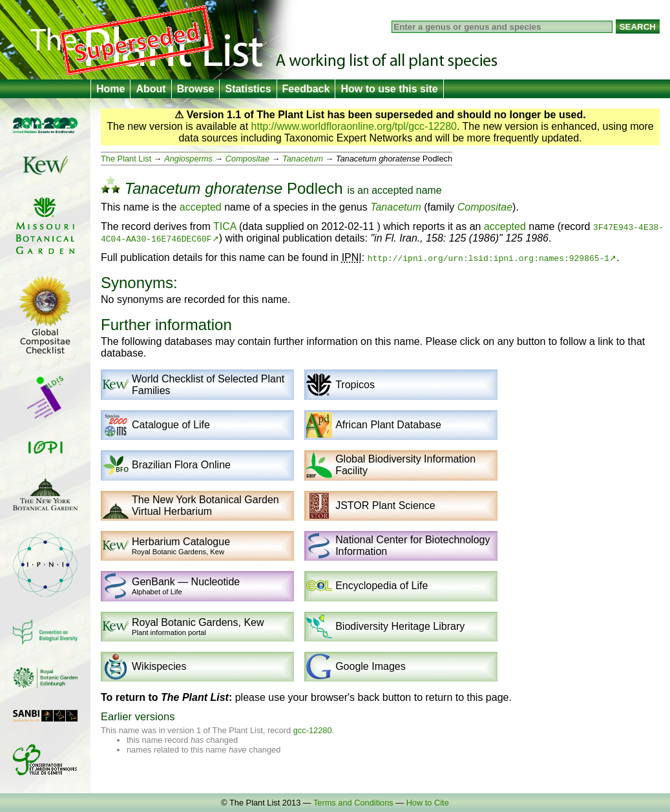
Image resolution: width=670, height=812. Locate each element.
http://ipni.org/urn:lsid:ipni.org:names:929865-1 (488, 258)
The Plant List (126, 159)
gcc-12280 (313, 730)
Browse (196, 89)
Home (110, 89)
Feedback (306, 89)
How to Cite (428, 803)
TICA (225, 226)
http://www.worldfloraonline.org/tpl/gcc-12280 (354, 126)
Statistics (248, 89)
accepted (392, 190)
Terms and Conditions (353, 803)
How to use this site (389, 89)
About (151, 89)
